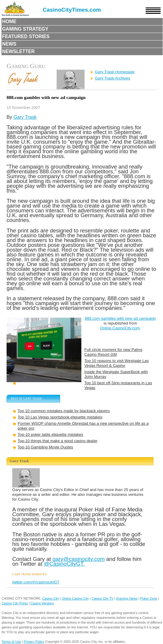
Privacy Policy (34, 642)
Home (9, 21)
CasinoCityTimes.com (72, 10)
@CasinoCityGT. (64, 564)
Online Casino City (75, 598)
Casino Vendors (42, 603)
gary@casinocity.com (78, 559)
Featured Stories (26, 36)
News (9, 44)
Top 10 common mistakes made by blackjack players (64, 411)
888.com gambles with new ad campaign (120, 318)
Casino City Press (15, 603)
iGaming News (127, 598)
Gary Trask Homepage (115, 72)
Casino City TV (102, 598)
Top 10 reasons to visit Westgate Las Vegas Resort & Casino (116, 363)
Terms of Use (11, 642)
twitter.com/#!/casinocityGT (36, 582)
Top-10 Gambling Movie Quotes (45, 447)
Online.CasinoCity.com (120, 328)
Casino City (51, 598)
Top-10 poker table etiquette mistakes (50, 434)
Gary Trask (25, 117)
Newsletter (18, 51)
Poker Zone (149, 598)
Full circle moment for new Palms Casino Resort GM (113, 352)
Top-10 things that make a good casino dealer (58, 441)
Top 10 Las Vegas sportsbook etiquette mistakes (60, 417)
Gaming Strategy (25, 29)
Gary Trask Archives (112, 78)
